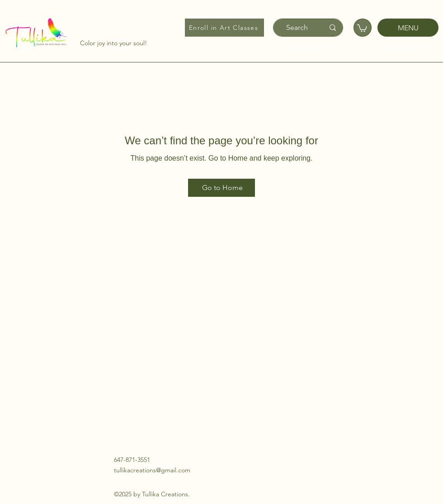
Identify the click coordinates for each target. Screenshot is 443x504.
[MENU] (408, 28)
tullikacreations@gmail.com (152, 470)
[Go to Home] (221, 188)
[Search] (297, 28)
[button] (362, 28)
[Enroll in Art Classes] (224, 28)
